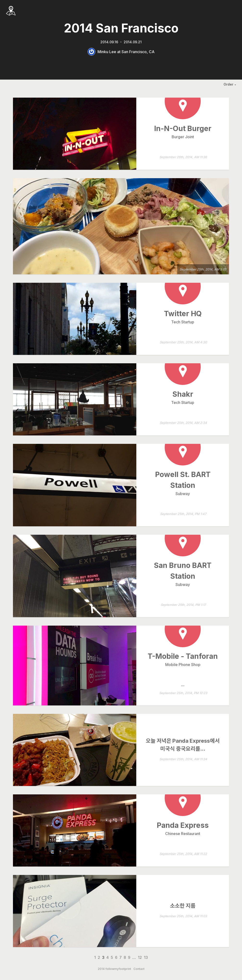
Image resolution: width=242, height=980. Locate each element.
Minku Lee (107, 52)
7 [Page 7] (121, 957)
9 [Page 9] (129, 957)
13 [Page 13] (146, 957)
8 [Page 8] (125, 957)
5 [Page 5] (112, 957)
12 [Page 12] (140, 957)
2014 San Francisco (121, 28)
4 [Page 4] (108, 957)
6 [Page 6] (116, 957)
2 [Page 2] (99, 957)
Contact (139, 969)
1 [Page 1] (95, 957)
